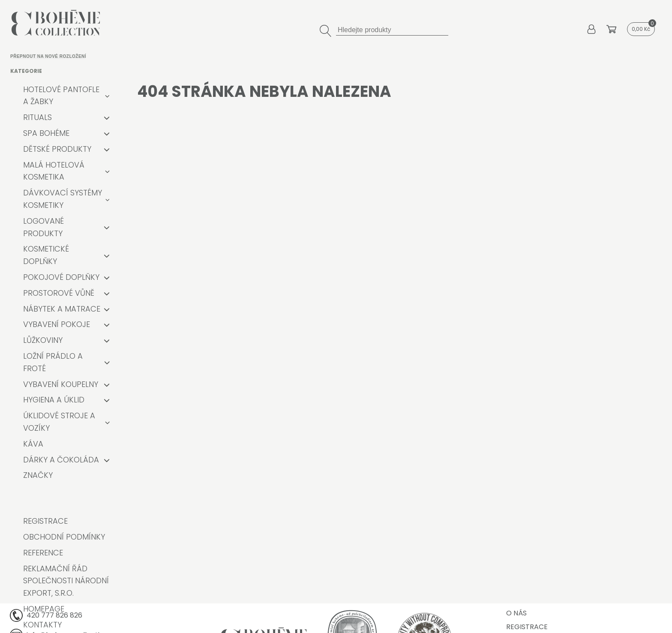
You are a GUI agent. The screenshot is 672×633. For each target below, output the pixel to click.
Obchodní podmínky (64, 537)
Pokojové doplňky (61, 277)
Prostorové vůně (59, 293)
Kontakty (42, 625)
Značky (38, 475)
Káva (33, 444)
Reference (43, 553)
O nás (516, 613)
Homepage (44, 609)
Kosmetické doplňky (46, 255)
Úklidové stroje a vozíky (59, 422)
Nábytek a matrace (62, 309)
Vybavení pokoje (57, 324)
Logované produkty (43, 227)
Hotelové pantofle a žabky (61, 96)
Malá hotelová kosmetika (54, 171)
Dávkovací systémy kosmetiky (63, 199)
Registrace (45, 521)
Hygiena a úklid (54, 400)
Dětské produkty (57, 149)
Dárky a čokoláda (61, 460)
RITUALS (37, 117)
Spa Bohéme (46, 133)
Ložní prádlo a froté (53, 362)
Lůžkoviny (43, 340)
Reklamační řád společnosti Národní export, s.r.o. (66, 581)
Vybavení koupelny (61, 384)
